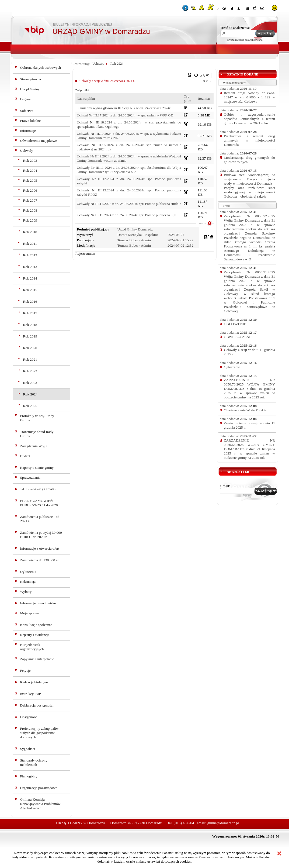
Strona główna (31, 79)
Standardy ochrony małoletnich (34, 762)
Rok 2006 (30, 190)
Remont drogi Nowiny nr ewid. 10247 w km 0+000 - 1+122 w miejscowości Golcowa (249, 97)
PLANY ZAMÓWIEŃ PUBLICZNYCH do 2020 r (40, 503)
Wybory (26, 592)
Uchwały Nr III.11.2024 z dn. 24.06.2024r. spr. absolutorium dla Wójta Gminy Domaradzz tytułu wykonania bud (129, 170)
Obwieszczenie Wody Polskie (245, 410)
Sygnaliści (28, 749)
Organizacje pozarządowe (39, 788)
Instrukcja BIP (31, 694)
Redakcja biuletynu (34, 682)
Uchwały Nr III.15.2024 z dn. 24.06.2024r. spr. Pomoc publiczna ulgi (127, 215)
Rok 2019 (30, 336)
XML (207, 81)
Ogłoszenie (232, 367)
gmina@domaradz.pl (223, 823)
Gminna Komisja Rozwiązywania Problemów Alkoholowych (40, 804)
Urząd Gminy (30, 89)
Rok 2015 (30, 290)
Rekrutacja (28, 582)
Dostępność (29, 717)
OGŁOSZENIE (235, 324)
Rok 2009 (30, 220)
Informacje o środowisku (38, 603)
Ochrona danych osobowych (41, 68)
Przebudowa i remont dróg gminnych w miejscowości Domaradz (249, 140)
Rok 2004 (30, 170)
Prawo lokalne (31, 121)
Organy (26, 99)
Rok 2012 (30, 255)
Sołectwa (27, 111)
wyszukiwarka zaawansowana (245, 40)
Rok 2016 (30, 302)
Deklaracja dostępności (37, 705)
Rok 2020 (30, 348)
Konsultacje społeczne (36, 625)
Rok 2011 (30, 244)
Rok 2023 (30, 383)
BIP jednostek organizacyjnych (32, 647)
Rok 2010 (30, 232)
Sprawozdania (30, 478)
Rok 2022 (30, 371)
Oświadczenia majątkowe (39, 141)
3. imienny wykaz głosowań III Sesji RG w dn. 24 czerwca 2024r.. (124, 108)
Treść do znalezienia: (235, 28)
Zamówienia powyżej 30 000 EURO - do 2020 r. (41, 535)
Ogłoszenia (28, 572)
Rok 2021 (30, 359)
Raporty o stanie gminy (37, 468)
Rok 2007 (30, 200)
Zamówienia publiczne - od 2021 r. (40, 519)
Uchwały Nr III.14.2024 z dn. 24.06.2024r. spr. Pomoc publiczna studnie (129, 204)
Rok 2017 (30, 313)
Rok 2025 (30, 406)
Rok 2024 (30, 394)
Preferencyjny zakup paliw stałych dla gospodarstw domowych (39, 733)
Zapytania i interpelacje (37, 659)
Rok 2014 (30, 278)
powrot (202, 223)
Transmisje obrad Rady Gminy (37, 434)
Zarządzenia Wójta (34, 446)
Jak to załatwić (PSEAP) (38, 489)
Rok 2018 (30, 325)
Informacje (28, 131)
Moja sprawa (29, 613)
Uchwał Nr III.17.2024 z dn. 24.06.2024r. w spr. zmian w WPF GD (125, 115)
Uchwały (27, 151)
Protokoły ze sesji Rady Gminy (37, 418)
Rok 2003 (30, 161)
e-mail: (225, 486)
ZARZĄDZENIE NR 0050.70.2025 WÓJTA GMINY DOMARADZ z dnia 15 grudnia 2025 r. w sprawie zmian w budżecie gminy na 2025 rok (249, 389)
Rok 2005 (30, 180)
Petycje (25, 671)
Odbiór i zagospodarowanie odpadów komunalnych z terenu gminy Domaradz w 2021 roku (249, 119)
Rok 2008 (30, 210)
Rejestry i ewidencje (35, 635)
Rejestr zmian (85, 254)
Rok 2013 (30, 267)
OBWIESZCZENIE (238, 337)
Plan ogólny (29, 776)
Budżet (25, 456)
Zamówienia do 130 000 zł (39, 560)
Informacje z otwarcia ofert (40, 548)
